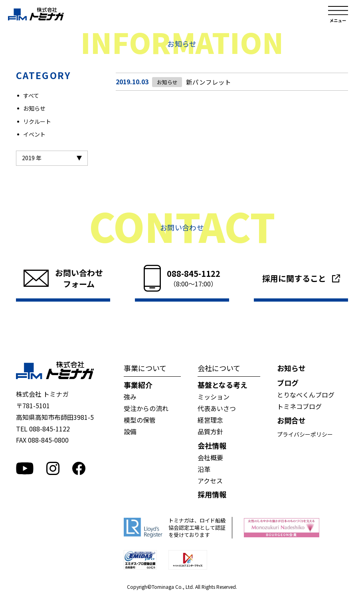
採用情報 (212, 494)
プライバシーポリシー (305, 434)
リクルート (37, 121)
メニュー (338, 14)
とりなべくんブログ (306, 395)
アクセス (210, 481)
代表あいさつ (217, 408)
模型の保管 (140, 420)
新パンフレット (207, 82)
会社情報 (212, 445)
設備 (130, 431)
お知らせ (34, 108)
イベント (34, 134)
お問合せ (291, 420)
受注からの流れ (146, 408)
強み (130, 397)
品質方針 (210, 431)
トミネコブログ (299, 406)
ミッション (214, 397)
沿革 (204, 469)
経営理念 (210, 420)
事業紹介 (138, 385)
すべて (31, 95)
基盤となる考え (223, 385)
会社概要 (210, 457)
